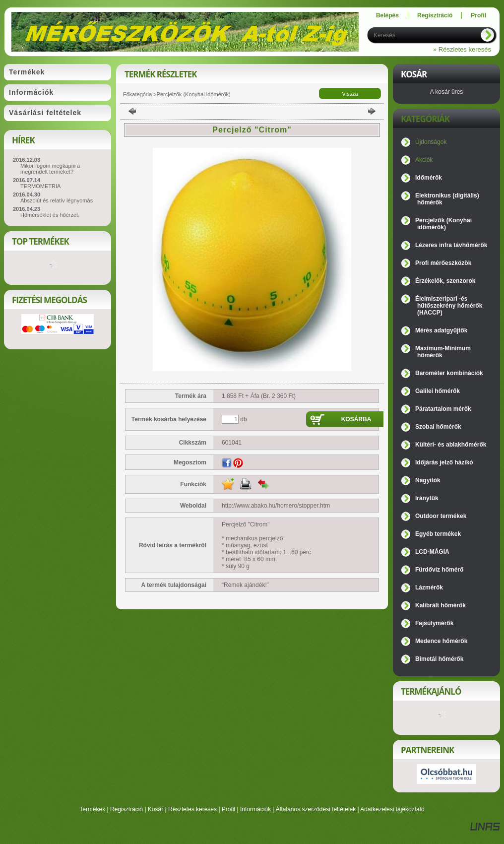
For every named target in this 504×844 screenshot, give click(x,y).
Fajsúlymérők (434, 623)
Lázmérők (429, 587)
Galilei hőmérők (438, 391)
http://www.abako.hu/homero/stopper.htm (276, 506)
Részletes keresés (192, 809)
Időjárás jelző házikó (444, 462)
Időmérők (429, 178)
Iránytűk (427, 498)
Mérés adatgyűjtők (441, 330)
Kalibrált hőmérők (441, 605)
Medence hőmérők (441, 641)
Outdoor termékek (441, 516)
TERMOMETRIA (40, 186)
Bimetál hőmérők (439, 659)
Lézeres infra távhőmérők (451, 245)
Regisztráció (126, 809)
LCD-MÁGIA (432, 552)
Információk (255, 809)
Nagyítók (428, 480)
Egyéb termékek (438, 534)
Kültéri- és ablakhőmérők (451, 445)
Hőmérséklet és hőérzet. (50, 215)
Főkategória (137, 94)
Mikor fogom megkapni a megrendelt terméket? (50, 169)
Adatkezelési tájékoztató (392, 809)
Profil (228, 809)
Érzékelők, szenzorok (445, 281)
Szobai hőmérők (438, 427)
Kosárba (356, 419)
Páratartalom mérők (443, 409)
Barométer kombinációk (449, 373)
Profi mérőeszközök (443, 263)
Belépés (387, 15)
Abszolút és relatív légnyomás (57, 200)
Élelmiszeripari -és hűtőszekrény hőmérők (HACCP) (449, 306)
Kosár (156, 809)
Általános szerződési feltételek (316, 809)
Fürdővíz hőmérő (439, 570)
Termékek (92, 809)
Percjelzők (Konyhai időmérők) (194, 94)
